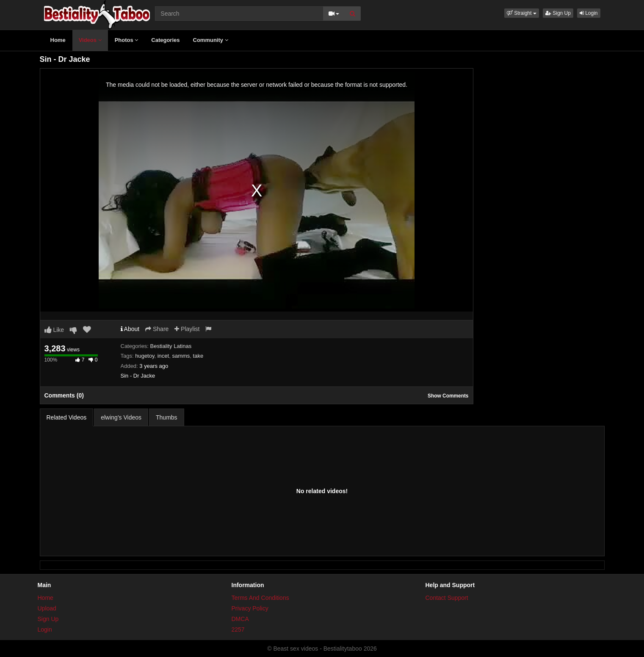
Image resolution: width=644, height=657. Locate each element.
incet (163, 356)
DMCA (240, 619)
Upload (47, 608)
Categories (165, 40)
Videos (90, 40)
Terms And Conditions (260, 598)
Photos (127, 40)
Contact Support (447, 598)
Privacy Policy (250, 608)
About (130, 329)
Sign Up (558, 13)
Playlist (187, 329)
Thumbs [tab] (167, 417)
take (198, 356)
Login (589, 13)
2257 (238, 629)
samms (181, 356)
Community (211, 40)
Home (58, 40)
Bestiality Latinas (171, 346)
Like (54, 330)
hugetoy (145, 356)
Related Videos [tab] (67, 417)
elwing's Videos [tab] (121, 417)
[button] (522, 13)
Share (157, 329)
